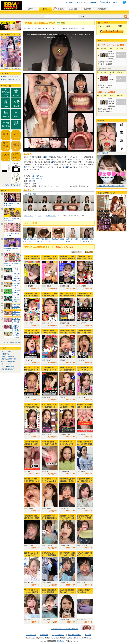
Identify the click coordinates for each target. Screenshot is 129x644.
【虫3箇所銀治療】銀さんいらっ (16, 329)
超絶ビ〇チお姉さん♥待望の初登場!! (12, 219)
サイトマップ (6, 364)
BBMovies (61, 641)
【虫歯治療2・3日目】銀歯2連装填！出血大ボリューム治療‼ (49, 518)
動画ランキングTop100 (11, 76)
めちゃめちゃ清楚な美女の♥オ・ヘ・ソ (16, 301)
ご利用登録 (92, 2)
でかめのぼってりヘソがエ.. (10, 68)
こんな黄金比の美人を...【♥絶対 (16, 322)
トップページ (28, 28)
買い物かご (70, 2)
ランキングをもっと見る (12, 342)
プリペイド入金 (105, 2)
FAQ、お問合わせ (8, 357)
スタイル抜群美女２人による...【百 (16, 286)
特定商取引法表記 (8, 369)
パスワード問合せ (8, 367)
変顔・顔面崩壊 (103, 153)
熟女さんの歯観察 (58, 239)
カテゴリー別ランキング (11, 80)
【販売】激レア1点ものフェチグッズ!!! (111, 186)
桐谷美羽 (32, 181)
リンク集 (88, 635)
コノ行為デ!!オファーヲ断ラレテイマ (16, 272)
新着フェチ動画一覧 (9, 359)
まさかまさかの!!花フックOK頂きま (16, 336)
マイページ (81, 2)
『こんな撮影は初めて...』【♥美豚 (16, 294)
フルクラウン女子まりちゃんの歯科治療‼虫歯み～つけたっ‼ (32, 592)
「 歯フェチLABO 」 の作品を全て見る (65, 629)
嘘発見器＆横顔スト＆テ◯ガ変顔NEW (16, 315)
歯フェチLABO (51, 28)
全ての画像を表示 (29, 194)
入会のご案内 (6, 351)
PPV (39, 28)
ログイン (116, 2)
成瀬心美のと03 (16, 307)
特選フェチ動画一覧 (9, 362)
